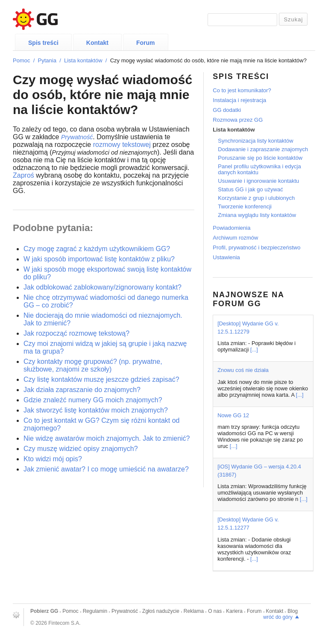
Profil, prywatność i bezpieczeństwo (256, 247)
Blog (293, 611)
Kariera (234, 611)
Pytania (47, 60)
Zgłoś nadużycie (161, 611)
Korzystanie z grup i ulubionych (256, 198)
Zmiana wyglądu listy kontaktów (257, 215)
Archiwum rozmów (235, 238)
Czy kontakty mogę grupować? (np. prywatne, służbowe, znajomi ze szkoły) (93, 365)
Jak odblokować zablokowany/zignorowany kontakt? (102, 287)
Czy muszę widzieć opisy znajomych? (81, 449)
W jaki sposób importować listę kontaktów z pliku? (99, 259)
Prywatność (125, 611)
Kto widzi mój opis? (53, 459)
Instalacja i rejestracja (239, 100)
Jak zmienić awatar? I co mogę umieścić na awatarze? (106, 469)
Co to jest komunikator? (242, 90)
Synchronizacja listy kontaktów (255, 141)
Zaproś (23, 175)
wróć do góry (278, 617)
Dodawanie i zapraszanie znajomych (263, 149)
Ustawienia (226, 257)
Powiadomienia (231, 228)
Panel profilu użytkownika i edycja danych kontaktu (259, 169)
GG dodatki (227, 110)
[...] (254, 350)
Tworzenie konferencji (245, 206)
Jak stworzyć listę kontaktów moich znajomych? (96, 410)
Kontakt (97, 43)
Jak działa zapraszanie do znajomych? (82, 390)
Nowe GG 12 (233, 415)
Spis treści (43, 43)
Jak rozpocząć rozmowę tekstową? (76, 333)
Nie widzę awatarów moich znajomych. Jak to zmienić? (107, 438)
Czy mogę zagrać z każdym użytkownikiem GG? (97, 249)
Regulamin (95, 611)
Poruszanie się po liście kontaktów (260, 158)
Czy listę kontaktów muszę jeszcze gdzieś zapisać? (101, 379)
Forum (146, 43)
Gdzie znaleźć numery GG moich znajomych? (93, 400)
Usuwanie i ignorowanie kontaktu (258, 181)
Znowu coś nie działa (243, 370)
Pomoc (21, 60)
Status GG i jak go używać (250, 189)
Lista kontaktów (83, 60)
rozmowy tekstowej (122, 145)
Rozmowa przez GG (238, 120)
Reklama (194, 611)
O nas (215, 611)
